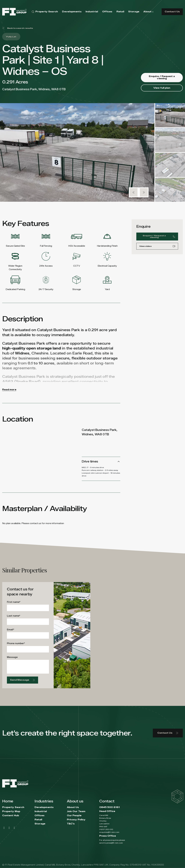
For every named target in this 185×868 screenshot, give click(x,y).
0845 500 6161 (109, 807)
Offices (40, 816)
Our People (74, 816)
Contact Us (172, 12)
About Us (73, 807)
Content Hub (11, 816)
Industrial (41, 811)
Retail (38, 820)
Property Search (13, 807)
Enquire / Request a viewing (162, 77)
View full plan (162, 88)
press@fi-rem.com (115, 843)
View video (157, 248)
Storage (40, 824)
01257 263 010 (106, 829)
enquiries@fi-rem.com (109, 832)
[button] (134, 192)
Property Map (11, 811)
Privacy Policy (76, 820)
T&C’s (71, 824)
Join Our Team (76, 811)
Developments (44, 807)
